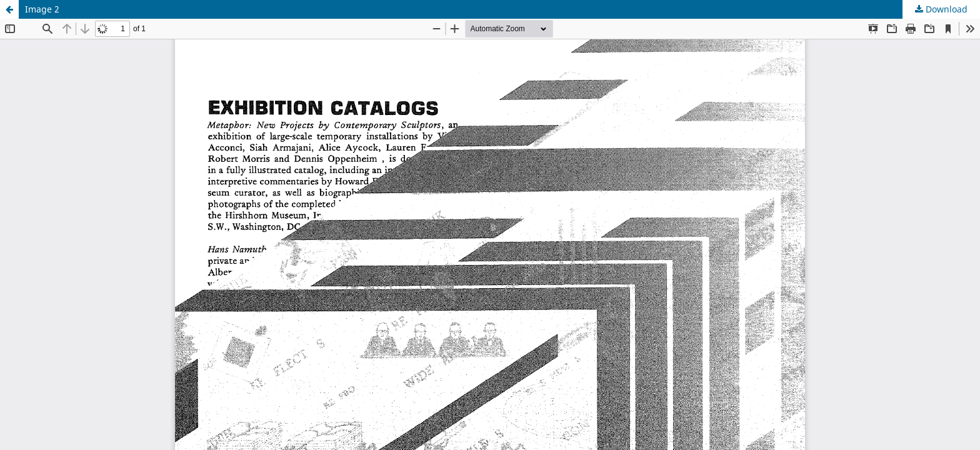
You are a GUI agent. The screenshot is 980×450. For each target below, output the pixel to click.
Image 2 (42, 9)
